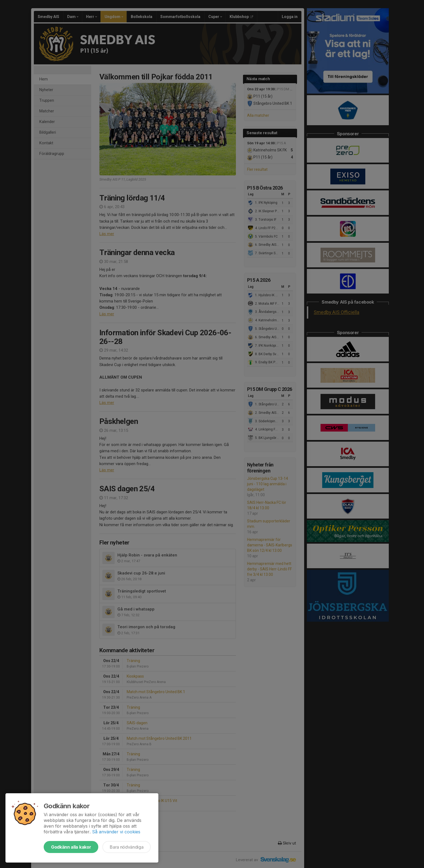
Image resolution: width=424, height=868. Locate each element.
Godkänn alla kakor (71, 847)
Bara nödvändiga (127, 847)
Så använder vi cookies (116, 832)
